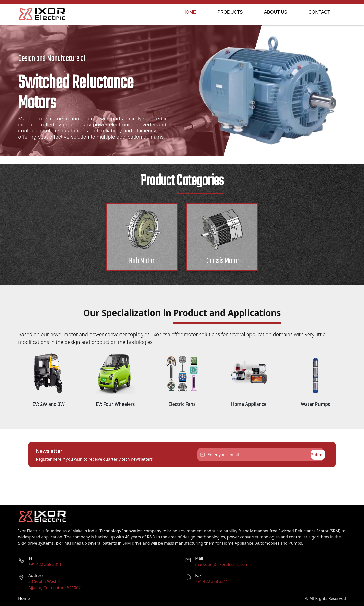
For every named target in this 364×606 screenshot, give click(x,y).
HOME (189, 12)
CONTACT (319, 12)
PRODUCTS (230, 12)
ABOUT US (276, 12)
